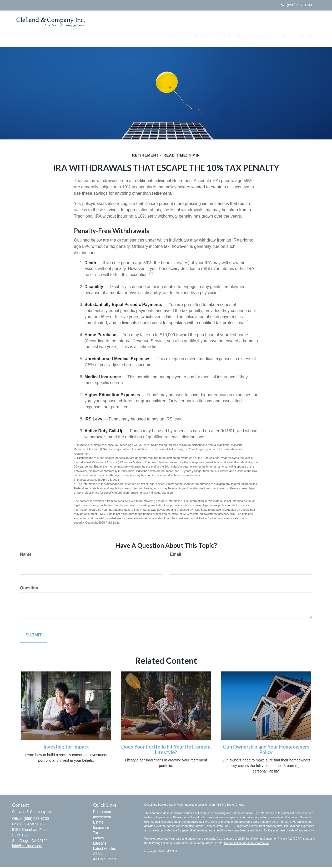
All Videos (101, 855)
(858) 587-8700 (297, 5)
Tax (96, 834)
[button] (188, 29)
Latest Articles (105, 850)
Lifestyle (100, 844)
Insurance (101, 829)
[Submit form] (34, 636)
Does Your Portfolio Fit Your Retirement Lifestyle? (166, 751)
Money (99, 839)
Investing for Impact (66, 748)
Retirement (102, 813)
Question (29, 589)
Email (176, 555)
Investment (102, 818)
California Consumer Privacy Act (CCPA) (276, 840)
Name (26, 555)
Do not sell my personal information (247, 844)
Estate (98, 823)
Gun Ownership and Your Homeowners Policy (266, 751)
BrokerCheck (235, 806)
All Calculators (105, 860)
